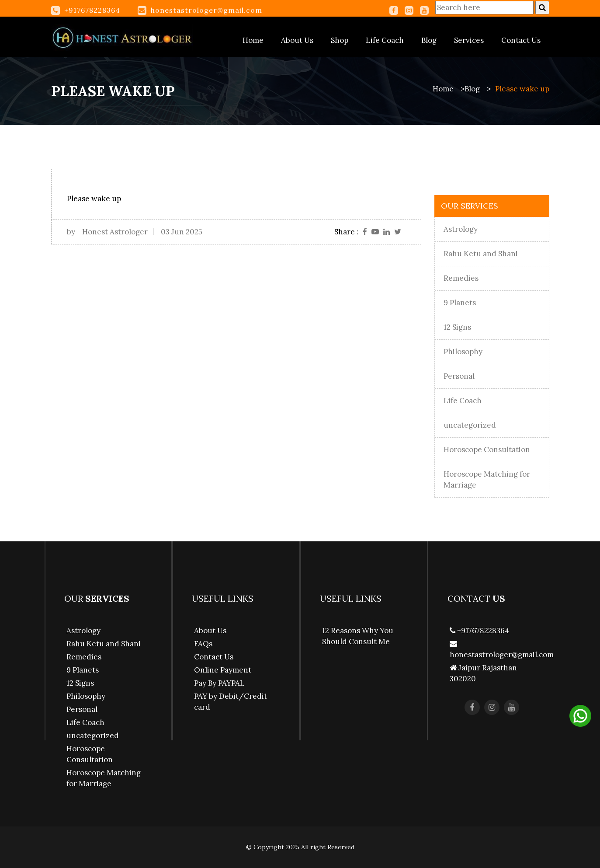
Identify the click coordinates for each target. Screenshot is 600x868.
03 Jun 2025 (182, 232)
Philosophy (463, 352)
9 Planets (460, 303)
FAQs (203, 644)
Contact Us (521, 40)
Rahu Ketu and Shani (481, 254)
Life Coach (385, 40)
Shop (340, 40)
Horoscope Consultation (487, 450)
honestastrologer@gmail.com (206, 10)
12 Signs (457, 327)
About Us (297, 40)
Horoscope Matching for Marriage (487, 479)
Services (469, 40)
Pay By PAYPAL (219, 683)
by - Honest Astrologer (107, 232)
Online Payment (223, 670)
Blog (429, 40)
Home (253, 40)
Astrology (461, 229)
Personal (459, 376)
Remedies (461, 278)
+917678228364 (479, 631)
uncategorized (470, 425)
